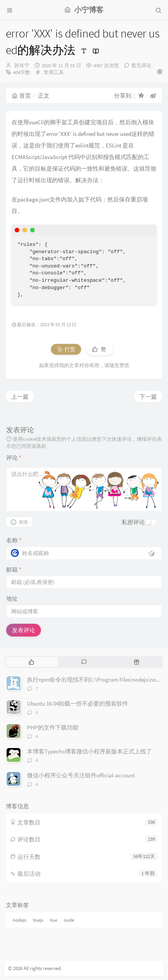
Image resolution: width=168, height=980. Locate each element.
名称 (14, 540)
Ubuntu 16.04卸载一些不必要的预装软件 (78, 703)
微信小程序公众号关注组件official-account (81, 775)
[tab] (31, 662)
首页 (21, 96)
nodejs (20, 920)
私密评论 (133, 522)
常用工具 (54, 72)
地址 (12, 598)
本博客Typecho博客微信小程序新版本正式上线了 (89, 751)
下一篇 (148, 397)
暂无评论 (141, 65)
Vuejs (38, 920)
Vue (53, 920)
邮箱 (14, 570)
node (69, 920)
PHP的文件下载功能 (53, 727)
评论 (14, 458)
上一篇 (20, 397)
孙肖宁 (22, 65)
